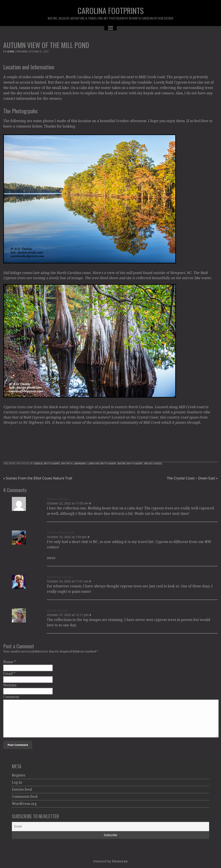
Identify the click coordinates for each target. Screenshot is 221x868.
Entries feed (22, 789)
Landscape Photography (102, 464)
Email (8, 674)
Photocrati (120, 861)
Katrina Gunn (60, 577)
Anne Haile (57, 610)
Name (8, 662)
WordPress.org (24, 804)
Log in (17, 782)
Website (10, 685)
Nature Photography (130, 464)
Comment (11, 697)
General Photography (47, 464)
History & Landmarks (74, 464)
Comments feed (25, 797)
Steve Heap (58, 499)
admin (10, 52)
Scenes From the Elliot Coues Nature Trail (38, 478)
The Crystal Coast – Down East (192, 478)
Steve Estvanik (61, 532)
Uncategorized (153, 464)
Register (19, 775)
